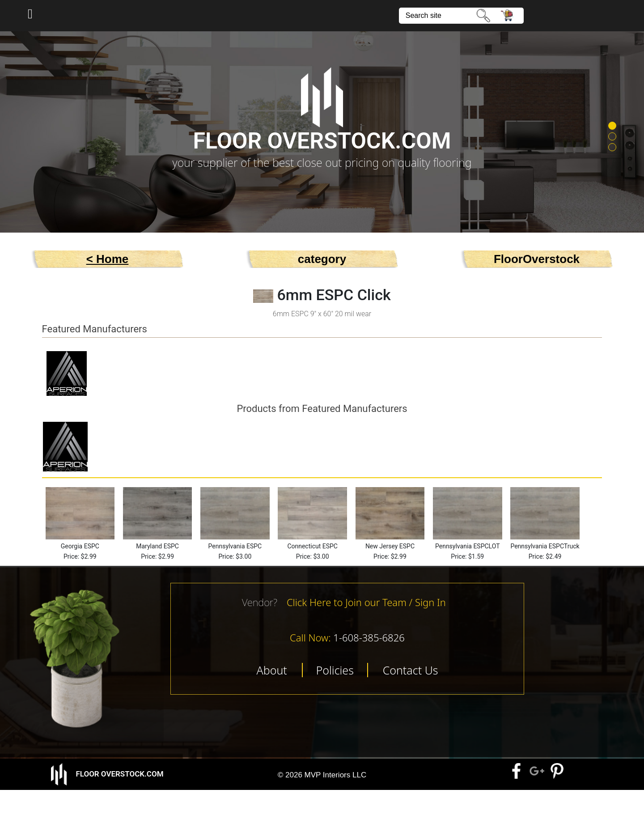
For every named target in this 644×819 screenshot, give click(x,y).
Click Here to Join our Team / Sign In (366, 602)
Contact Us (411, 670)
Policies (335, 670)
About (271, 670)
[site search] (439, 16)
